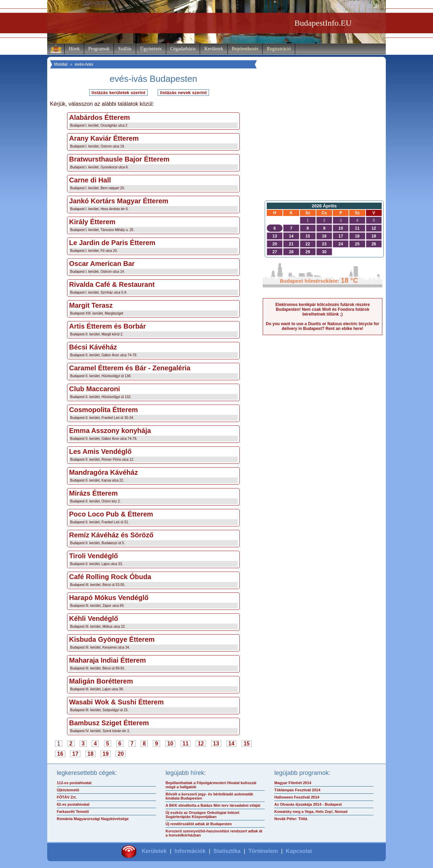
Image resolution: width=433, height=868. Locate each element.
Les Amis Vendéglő (100, 451)
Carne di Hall (90, 180)
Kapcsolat (299, 851)
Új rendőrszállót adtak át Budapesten (199, 824)
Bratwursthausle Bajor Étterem (119, 159)
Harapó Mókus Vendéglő (109, 598)
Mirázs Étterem (93, 493)
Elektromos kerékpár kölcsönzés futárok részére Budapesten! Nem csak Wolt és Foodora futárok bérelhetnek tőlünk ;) (323, 309)
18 (91, 754)
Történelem (263, 851)
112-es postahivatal (74, 783)
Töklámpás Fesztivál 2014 (297, 790)
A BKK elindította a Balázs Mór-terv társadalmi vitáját (213, 805)
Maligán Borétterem (101, 681)
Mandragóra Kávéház (103, 472)
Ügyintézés (151, 49)
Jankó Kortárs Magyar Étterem (119, 201)
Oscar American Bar (102, 264)
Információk (190, 851)
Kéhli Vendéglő (94, 618)
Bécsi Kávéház (93, 347)
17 (75, 754)
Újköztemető (68, 790)
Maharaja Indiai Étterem (108, 660)
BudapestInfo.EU (323, 23)
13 (216, 744)
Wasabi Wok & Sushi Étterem (116, 702)
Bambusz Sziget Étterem (109, 723)
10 (170, 744)
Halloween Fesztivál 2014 (297, 797)
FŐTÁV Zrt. (67, 797)
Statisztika (227, 851)
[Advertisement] (323, 142)
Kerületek (214, 49)
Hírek (74, 49)
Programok (99, 49)
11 (186, 744)
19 (106, 754)
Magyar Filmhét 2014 (293, 783)
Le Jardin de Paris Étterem (112, 243)
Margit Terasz (91, 305)
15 (247, 744)
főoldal (61, 64)
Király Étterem (92, 222)
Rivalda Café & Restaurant (112, 284)
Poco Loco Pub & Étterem (111, 514)
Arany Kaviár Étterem (104, 138)
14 (232, 744)
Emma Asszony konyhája (110, 431)
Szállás (125, 49)
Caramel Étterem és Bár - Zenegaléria (130, 368)
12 (201, 744)
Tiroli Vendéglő (94, 556)
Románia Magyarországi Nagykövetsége (93, 819)
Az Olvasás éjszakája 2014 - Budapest (308, 804)
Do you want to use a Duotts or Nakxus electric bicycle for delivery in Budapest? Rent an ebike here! (322, 326)
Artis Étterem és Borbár (108, 326)
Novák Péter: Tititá (291, 819)
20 (121, 754)
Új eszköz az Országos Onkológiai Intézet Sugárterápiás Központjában (202, 815)
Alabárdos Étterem (100, 117)
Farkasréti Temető (73, 812)
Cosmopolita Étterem (103, 410)
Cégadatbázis (183, 49)
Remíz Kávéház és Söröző (111, 535)
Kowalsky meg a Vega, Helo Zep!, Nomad (311, 812)
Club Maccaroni (95, 389)
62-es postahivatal (73, 804)
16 (60, 754)
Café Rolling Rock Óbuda (110, 577)
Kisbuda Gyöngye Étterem (112, 639)
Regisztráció (279, 49)
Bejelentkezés (245, 49)
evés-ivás (84, 64)
